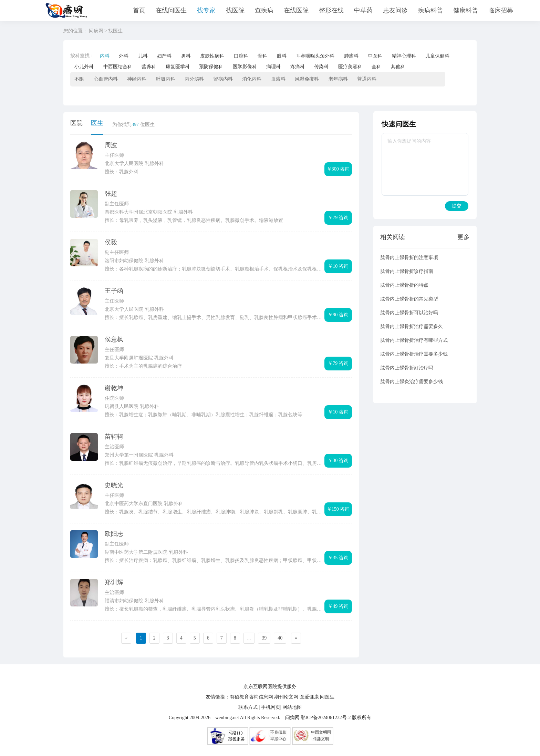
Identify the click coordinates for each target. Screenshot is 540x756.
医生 (97, 123)
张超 (111, 194)
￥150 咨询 (338, 509)
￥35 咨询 (338, 558)
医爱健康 (309, 697)
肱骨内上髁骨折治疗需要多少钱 (414, 354)
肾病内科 (223, 79)
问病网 (96, 31)
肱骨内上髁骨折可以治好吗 (409, 313)
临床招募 (501, 10)
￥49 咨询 (338, 606)
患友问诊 (395, 10)
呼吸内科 (166, 79)
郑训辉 (114, 582)
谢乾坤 (114, 388)
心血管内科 (106, 79)
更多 (464, 237)
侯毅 (111, 242)
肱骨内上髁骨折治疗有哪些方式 (414, 340)
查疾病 (264, 10)
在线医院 (296, 10)
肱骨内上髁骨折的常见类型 (409, 299)
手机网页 (271, 707)
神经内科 (137, 79)
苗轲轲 (114, 437)
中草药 (363, 10)
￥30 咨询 (338, 461)
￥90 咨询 (338, 315)
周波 (111, 145)
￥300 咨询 (338, 169)
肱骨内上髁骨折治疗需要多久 (412, 326)
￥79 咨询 (338, 218)
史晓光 (114, 485)
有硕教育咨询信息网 (251, 697)
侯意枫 (114, 339)
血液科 (278, 79)
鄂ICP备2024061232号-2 (326, 718)
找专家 (206, 10)
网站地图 (292, 707)
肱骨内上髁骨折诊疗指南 (407, 271)
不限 (79, 79)
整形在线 (331, 10)
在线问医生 (171, 10)
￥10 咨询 (338, 266)
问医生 (327, 697)
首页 (139, 10)
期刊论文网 (286, 697)
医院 (76, 123)
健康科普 (466, 10)
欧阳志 (114, 534)
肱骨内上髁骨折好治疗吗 (407, 368)
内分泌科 (194, 79)
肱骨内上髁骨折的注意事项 (409, 258)
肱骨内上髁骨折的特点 (404, 285)
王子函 (114, 291)
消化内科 (252, 79)
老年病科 (338, 79)
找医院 (235, 10)
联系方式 (248, 707)
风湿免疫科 (307, 79)
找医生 (115, 31)
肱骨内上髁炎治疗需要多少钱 (412, 382)
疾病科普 (430, 10)
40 (280, 638)
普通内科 (367, 79)
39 (264, 638)
